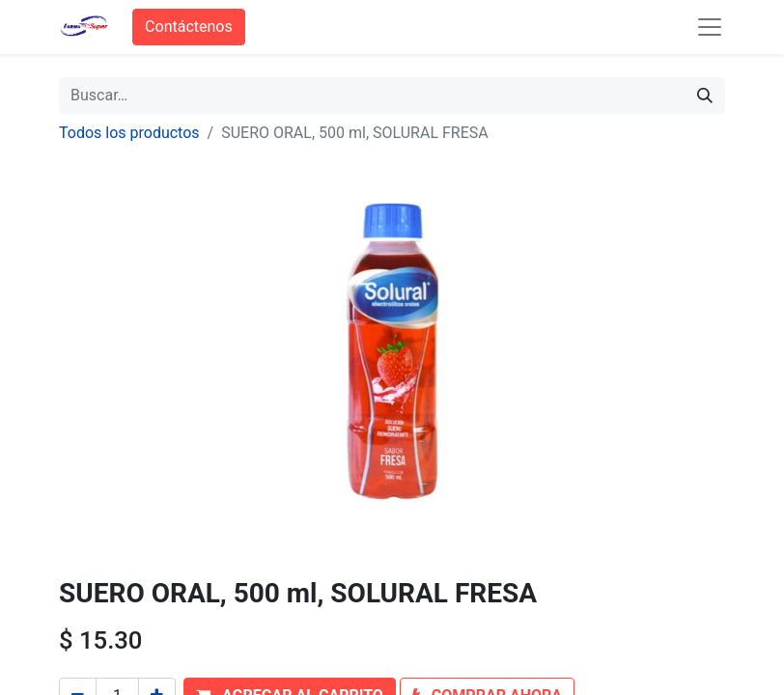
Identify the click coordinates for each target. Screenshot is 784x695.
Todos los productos (129, 133)
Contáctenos (189, 27)
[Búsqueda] (705, 96)
